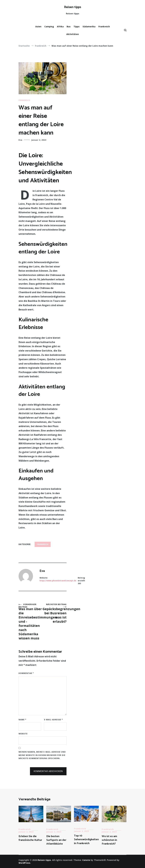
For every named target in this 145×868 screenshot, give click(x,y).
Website (23, 734)
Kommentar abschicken (48, 771)
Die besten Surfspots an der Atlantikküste (56, 840)
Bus (69, 27)
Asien (38, 27)
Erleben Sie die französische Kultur (30, 838)
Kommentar (26, 673)
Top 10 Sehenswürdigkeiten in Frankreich (86, 839)
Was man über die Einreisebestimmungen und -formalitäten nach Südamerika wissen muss (31, 622)
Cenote (86, 860)
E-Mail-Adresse (53, 720)
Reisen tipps (73, 7)
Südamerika (89, 27)
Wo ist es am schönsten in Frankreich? (109, 840)
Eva (20, 140)
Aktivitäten (73, 34)
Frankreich (104, 27)
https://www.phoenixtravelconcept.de (58, 581)
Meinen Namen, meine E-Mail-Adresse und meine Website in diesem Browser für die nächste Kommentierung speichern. (42, 755)
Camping (49, 27)
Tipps (77, 27)
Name (22, 720)
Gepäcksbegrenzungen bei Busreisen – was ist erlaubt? (55, 613)
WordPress (24, 863)
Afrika (60, 27)
